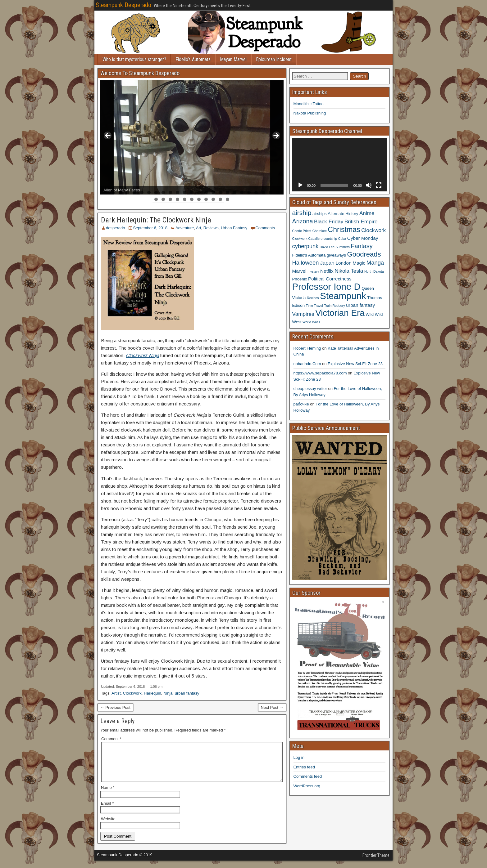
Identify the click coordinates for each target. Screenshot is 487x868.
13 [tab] (192, 192)
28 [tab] (171, 199)
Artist (116, 693)
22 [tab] (256, 192)
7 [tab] (149, 192)
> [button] (276, 136)
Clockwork (132, 693)
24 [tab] (271, 192)
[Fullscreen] (379, 185)
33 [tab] (206, 199)
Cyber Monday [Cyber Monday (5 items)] (363, 238)
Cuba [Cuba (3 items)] (342, 239)
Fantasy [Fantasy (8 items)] (362, 246)
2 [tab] (113, 192)
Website (108, 826)
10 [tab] (171, 192)
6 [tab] (142, 192)
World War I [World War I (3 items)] (311, 322)
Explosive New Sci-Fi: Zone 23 (355, 364)
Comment (111, 739)
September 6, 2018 (150, 228)
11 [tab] (178, 192)
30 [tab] (185, 199)
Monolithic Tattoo (309, 104)
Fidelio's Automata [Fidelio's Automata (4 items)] (309, 255)
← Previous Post (115, 707)
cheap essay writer (310, 389)
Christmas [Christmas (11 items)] (344, 230)
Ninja (168, 693)
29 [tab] (178, 199)
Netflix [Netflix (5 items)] (327, 271)
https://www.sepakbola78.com (320, 373)
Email (107, 811)
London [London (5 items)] (344, 263)
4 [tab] (127, 192)
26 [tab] (156, 199)
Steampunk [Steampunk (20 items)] (343, 296)
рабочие (301, 404)
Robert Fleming (307, 348)
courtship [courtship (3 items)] (330, 239)
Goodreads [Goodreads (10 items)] (364, 254)
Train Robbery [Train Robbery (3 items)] (335, 306)
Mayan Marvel (233, 59)
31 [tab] (192, 199)
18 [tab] (228, 192)
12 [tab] (185, 192)
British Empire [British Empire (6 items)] (361, 221)
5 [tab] (135, 192)
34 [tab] (214, 199)
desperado (115, 228)
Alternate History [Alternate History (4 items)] (343, 214)
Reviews (211, 228)
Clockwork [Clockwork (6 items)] (373, 230)
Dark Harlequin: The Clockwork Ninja (156, 220)
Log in (299, 757)
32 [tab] (199, 199)
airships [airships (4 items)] (320, 214)
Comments (265, 228)
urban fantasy (187, 693)
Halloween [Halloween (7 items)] (306, 263)
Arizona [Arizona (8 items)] (303, 221)
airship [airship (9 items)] (302, 213)
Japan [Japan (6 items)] (327, 263)
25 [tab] (278, 192)
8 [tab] (156, 192)
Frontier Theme (376, 863)
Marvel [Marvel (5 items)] (299, 271)
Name (108, 795)
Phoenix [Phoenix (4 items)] (300, 279)
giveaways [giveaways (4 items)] (336, 255)
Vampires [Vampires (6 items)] (303, 314)
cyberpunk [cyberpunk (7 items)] (305, 246)
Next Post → (272, 707)
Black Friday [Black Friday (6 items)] (329, 221)
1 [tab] (106, 192)
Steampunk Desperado (123, 5)
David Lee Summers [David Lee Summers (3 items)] (335, 247)
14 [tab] (199, 192)
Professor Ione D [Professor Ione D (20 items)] (326, 286)
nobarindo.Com (307, 364)
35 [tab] (221, 199)
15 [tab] (206, 192)
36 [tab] (228, 199)
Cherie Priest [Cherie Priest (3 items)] (302, 231)
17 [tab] (221, 192)
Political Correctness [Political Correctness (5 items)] (330, 279)
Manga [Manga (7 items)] (375, 263)
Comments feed (308, 776)
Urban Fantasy (234, 228)
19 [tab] (235, 192)
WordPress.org (307, 786)
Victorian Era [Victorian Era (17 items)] (340, 313)
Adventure (185, 228)
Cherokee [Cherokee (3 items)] (320, 231)
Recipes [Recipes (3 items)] (313, 298)
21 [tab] (249, 192)
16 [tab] (214, 192)
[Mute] (369, 185)
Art (199, 228)
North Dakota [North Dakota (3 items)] (374, 271)
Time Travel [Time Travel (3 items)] (314, 306)
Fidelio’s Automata (193, 59)
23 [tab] (264, 192)
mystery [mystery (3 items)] (313, 271)
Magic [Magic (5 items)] (359, 263)
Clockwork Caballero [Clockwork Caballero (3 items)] (307, 239)
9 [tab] (163, 192)
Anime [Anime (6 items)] (367, 213)
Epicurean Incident (274, 59)
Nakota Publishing (310, 113)
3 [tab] (120, 192)
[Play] (300, 185)
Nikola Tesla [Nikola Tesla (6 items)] (349, 271)
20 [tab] (242, 192)
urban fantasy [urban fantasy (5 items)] (360, 305)
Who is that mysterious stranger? (134, 59)
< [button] (108, 136)
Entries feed (304, 767)
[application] (340, 165)
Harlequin (152, 693)
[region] (192, 137)
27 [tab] (164, 199)
